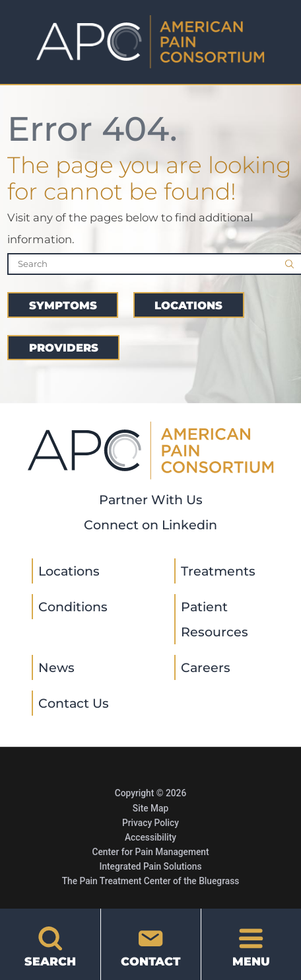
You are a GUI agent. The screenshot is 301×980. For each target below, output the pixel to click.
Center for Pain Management (150, 852)
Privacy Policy (150, 823)
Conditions (73, 607)
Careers (206, 667)
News (56, 667)
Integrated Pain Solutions (150, 866)
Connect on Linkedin (150, 525)
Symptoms (63, 305)
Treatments (218, 571)
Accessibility (150, 837)
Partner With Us (151, 500)
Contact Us (74, 703)
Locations (188, 305)
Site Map (150, 808)
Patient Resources (215, 619)
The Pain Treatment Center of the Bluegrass (151, 881)
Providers (64, 348)
